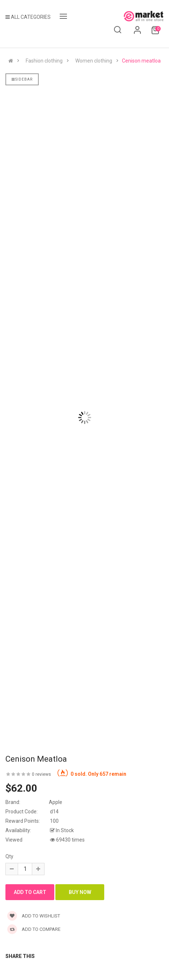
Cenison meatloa (141, 61)
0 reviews (41, 774)
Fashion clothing (44, 61)
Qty (9, 856)
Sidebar (22, 79)
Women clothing (94, 61)
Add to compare (34, 929)
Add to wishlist (34, 916)
